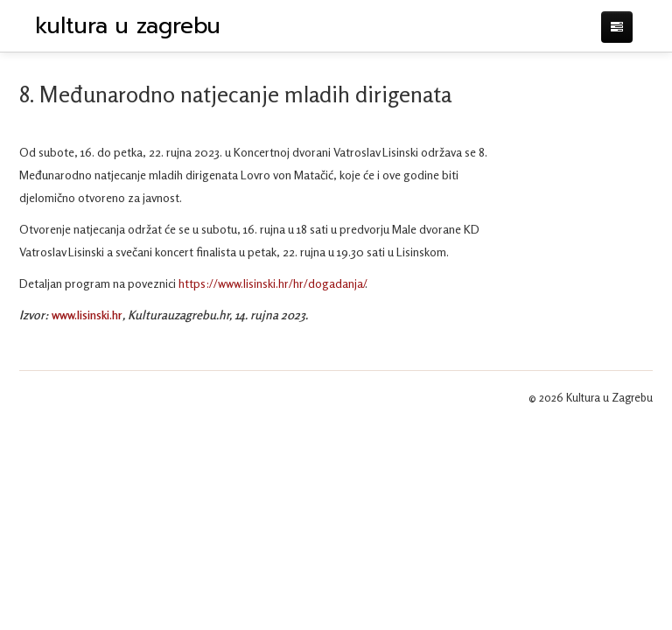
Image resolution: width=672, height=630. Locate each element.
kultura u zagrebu (128, 26)
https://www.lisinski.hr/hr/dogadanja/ (272, 283)
